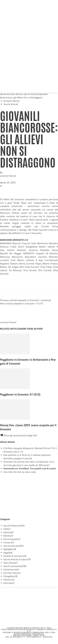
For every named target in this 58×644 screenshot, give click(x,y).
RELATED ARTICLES (10, 329)
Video (7, 529)
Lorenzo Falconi (8, 176)
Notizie (8, 536)
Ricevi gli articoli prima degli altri (19, 436)
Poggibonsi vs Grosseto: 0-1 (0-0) (20, 395)
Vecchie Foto (12, 573)
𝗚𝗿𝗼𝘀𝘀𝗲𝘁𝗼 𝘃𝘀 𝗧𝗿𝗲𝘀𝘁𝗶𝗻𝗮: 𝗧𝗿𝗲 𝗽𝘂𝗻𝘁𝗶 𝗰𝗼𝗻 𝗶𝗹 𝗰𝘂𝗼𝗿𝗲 (30, 469)
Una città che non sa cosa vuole (20, 472)
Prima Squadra (12, 539)
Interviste (9, 583)
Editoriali (9, 532)
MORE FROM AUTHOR (31, 329)
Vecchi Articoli (31, 94)
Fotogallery (10, 576)
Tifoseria (9, 580)
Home (3, 94)
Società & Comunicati (15, 556)
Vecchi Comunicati (15, 566)
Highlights (10, 549)
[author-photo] (7, 319)
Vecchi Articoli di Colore (17, 560)
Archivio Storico (15, 94)
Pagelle (8, 553)
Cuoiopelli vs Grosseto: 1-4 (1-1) (27, 304)
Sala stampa (10, 563)
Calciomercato (11, 570)
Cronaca (9, 543)
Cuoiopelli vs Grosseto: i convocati (33, 300)
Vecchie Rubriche (14, 526)
